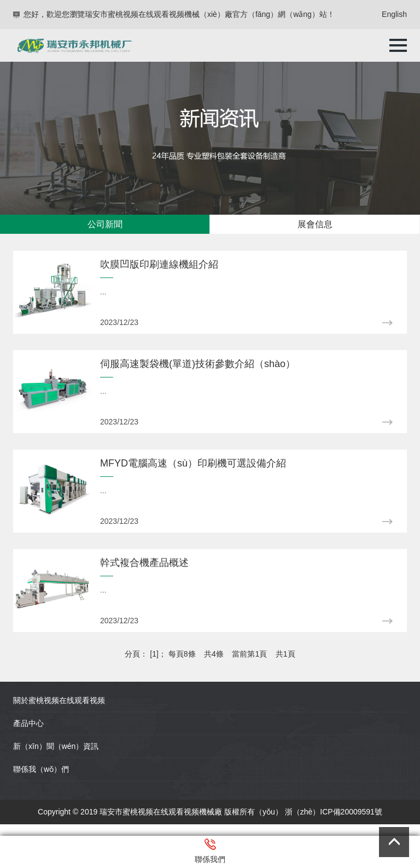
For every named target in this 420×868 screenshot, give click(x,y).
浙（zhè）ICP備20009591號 (334, 812)
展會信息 (315, 224)
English (394, 14)
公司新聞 (105, 224)
